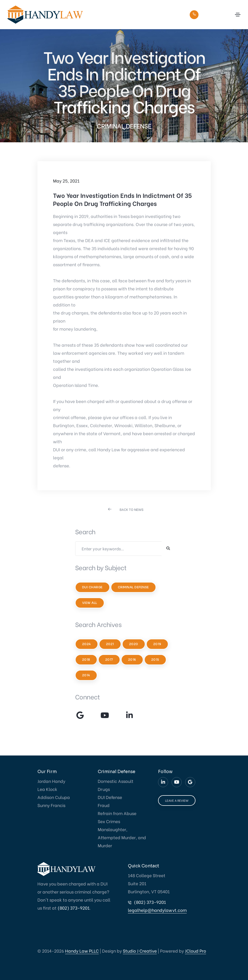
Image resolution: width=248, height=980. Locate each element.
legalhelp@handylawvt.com (157, 910)
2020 (134, 644)
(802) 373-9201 (214, 14)
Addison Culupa (54, 797)
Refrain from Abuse (117, 813)
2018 (86, 660)
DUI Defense (110, 797)
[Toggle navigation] (238, 15)
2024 (87, 644)
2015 (155, 660)
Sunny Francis (51, 805)
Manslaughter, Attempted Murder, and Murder (122, 837)
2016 (132, 660)
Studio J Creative (140, 951)
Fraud (104, 805)
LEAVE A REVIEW (177, 800)
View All (90, 603)
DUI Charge (92, 587)
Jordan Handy (51, 781)
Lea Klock (47, 789)
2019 (157, 644)
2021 (110, 644)
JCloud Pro (195, 951)
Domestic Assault (116, 781)
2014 (86, 675)
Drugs (104, 789)
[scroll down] (124, 129)
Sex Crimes (109, 821)
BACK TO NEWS (132, 509)
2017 (109, 660)
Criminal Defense (133, 587)
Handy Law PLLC (82, 951)
